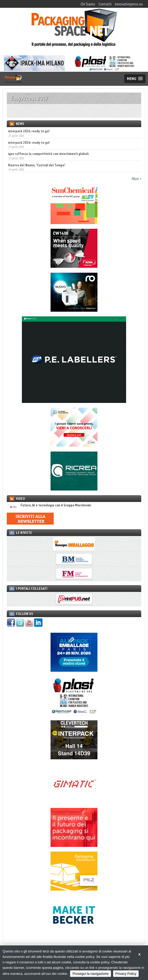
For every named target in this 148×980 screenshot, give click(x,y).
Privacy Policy (126, 974)
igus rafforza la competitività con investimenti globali (48, 154)
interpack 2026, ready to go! (29, 131)
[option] (74, 111)
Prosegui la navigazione (90, 974)
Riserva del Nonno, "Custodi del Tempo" (37, 165)
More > (136, 179)
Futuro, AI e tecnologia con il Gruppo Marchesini (49, 505)
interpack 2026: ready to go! (29, 142)
